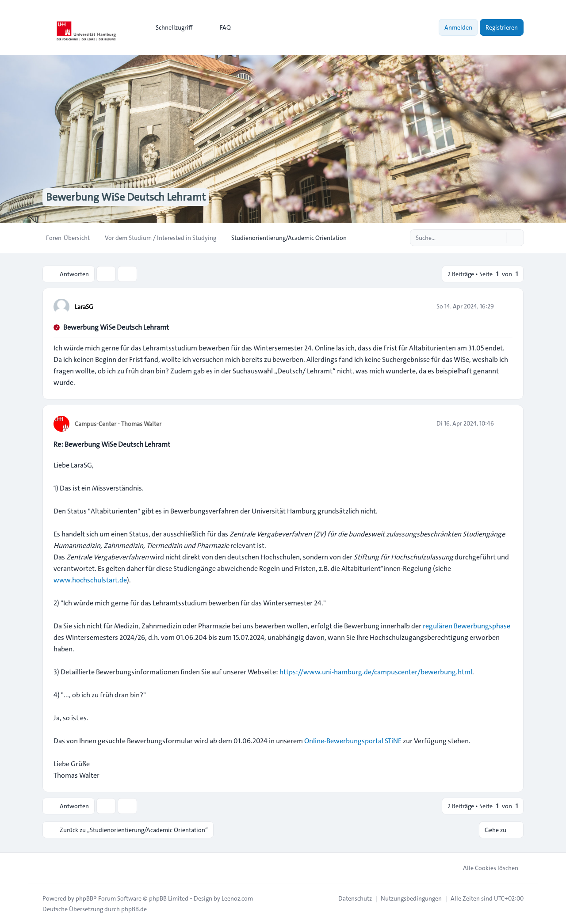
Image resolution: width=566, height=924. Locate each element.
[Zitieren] (505, 306)
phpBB (84, 898)
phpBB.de (134, 909)
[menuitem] (170, 27)
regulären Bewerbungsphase (467, 626)
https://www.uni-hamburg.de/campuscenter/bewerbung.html (376, 672)
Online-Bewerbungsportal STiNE (353, 741)
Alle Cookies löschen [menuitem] (485, 868)
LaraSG (84, 307)
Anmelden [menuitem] (458, 27)
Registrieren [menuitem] (502, 27)
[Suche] (499, 238)
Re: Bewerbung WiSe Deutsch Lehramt (112, 444)
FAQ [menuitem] (220, 27)
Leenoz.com (237, 898)
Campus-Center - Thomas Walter (118, 424)
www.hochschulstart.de (90, 580)
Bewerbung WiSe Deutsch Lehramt (116, 327)
